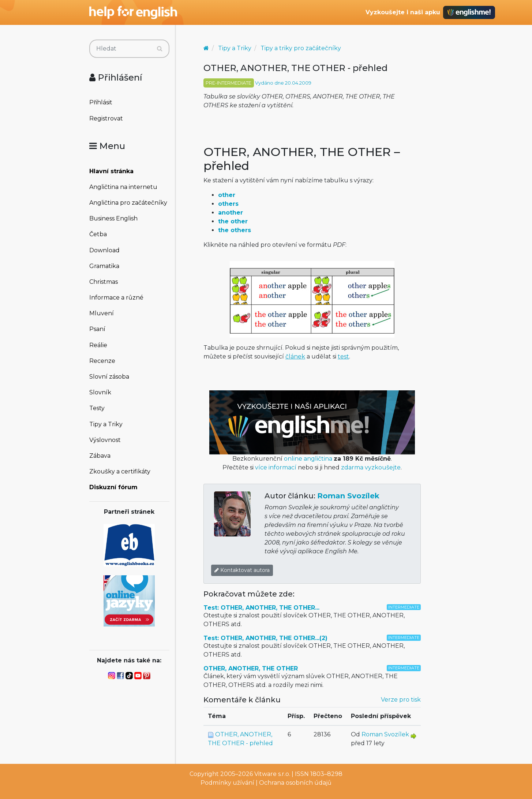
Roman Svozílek (348, 496)
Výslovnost (105, 440)
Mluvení (102, 313)
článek (295, 356)
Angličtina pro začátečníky (128, 203)
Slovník (100, 392)
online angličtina (308, 459)
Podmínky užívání (227, 783)
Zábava (100, 456)
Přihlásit (101, 102)
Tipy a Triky (106, 424)
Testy (97, 408)
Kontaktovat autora (242, 570)
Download (104, 250)
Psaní (97, 329)
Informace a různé (116, 298)
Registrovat (106, 118)
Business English (113, 218)
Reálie (98, 345)
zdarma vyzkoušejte (371, 467)
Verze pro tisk (401, 700)
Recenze (102, 361)
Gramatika (104, 266)
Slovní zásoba (109, 377)
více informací (276, 467)
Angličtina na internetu (123, 187)
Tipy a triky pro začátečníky (301, 48)
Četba (98, 234)
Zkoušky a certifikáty (120, 471)
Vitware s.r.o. (272, 774)
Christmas (104, 282)
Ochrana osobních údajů (295, 783)
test (343, 356)
